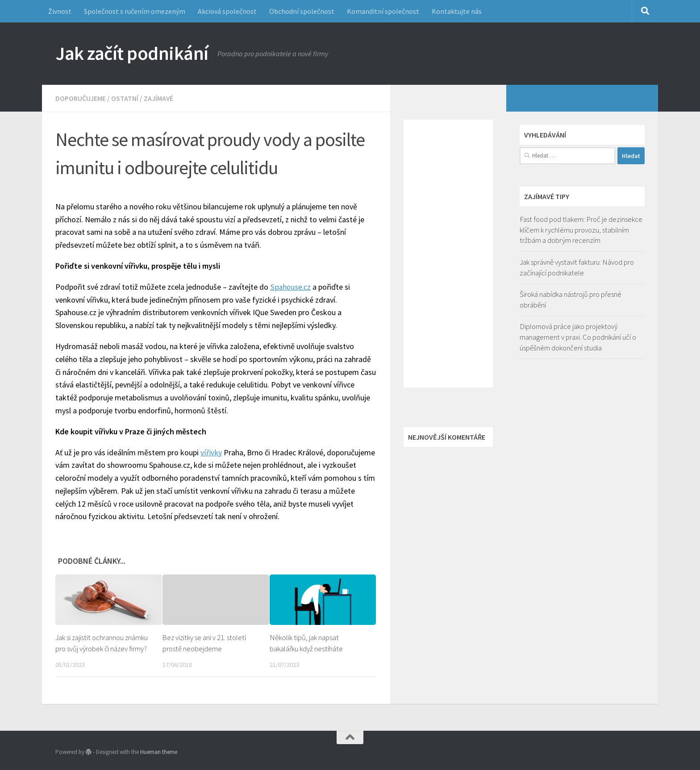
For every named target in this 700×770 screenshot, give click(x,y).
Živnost (60, 11)
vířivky (211, 452)
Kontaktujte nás (457, 11)
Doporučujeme (81, 98)
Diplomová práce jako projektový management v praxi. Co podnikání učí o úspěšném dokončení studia (578, 337)
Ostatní (125, 98)
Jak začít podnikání (132, 53)
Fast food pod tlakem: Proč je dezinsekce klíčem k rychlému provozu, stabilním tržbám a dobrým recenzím (581, 230)
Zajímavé (159, 98)
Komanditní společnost (383, 11)
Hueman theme (159, 751)
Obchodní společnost (302, 11)
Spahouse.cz (291, 286)
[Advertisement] (448, 254)
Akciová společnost (227, 11)
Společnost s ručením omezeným (135, 11)
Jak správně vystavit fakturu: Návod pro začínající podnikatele (577, 267)
